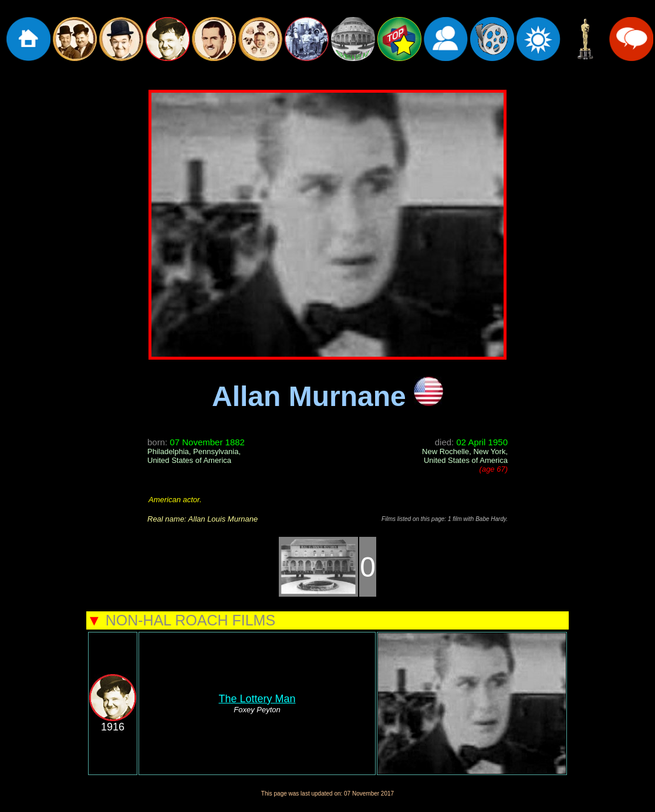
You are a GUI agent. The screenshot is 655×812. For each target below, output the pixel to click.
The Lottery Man (257, 699)
